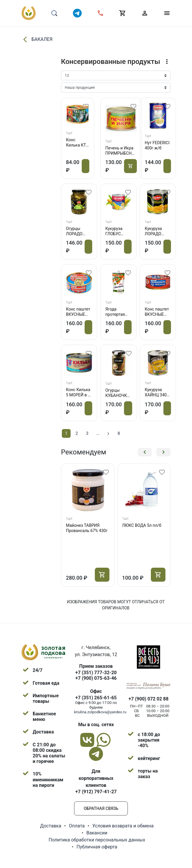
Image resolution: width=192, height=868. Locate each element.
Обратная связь (101, 808)
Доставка (51, 826)
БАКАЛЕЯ (37, 39)
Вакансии (97, 833)
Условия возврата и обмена (123, 826)
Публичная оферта (97, 847)
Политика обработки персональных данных (97, 840)
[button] (145, 452)
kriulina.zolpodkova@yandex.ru (100, 712)
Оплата (77, 826)
